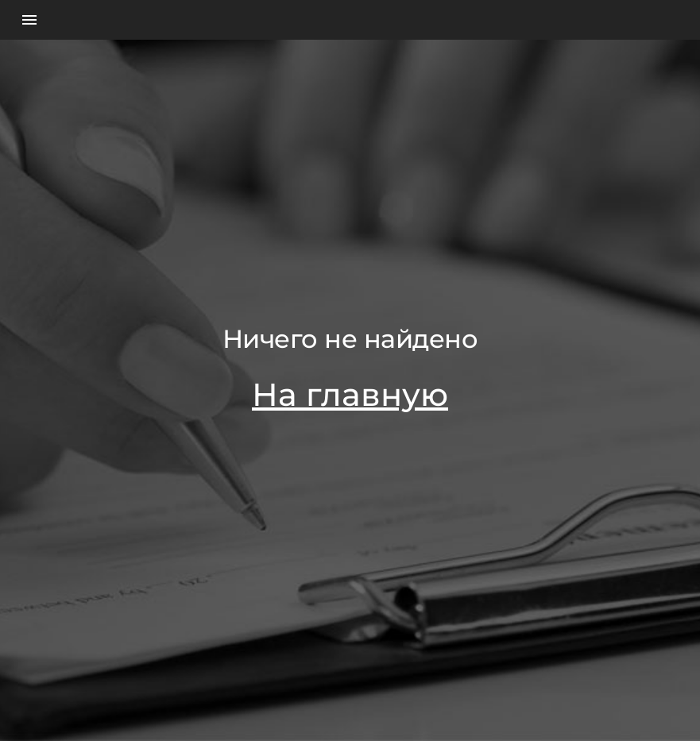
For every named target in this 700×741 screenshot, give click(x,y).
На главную (350, 394)
